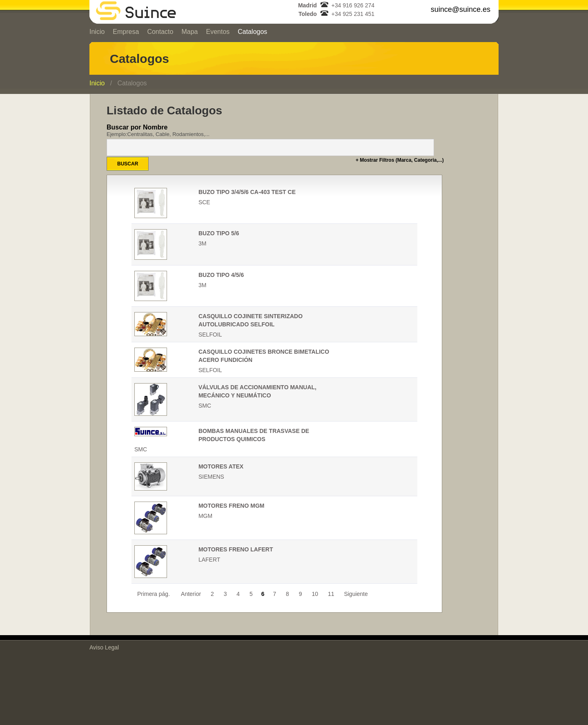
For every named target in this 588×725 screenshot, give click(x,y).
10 (315, 594)
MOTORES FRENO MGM (232, 506)
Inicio (97, 32)
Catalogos (252, 32)
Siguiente (356, 594)
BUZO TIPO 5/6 (219, 233)
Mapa (189, 32)
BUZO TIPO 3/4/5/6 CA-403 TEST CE (247, 192)
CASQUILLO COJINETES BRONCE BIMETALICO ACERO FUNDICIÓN (264, 356)
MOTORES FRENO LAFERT (236, 549)
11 (331, 594)
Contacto (160, 32)
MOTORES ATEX (221, 466)
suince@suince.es (461, 9)
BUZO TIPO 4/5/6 (221, 275)
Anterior (191, 594)
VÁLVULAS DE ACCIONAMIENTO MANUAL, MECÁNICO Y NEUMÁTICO (257, 391)
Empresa (126, 32)
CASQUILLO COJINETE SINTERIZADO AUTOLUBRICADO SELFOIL (251, 320)
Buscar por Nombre (274, 130)
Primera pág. (154, 594)
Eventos (218, 32)
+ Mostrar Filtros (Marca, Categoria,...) (400, 160)
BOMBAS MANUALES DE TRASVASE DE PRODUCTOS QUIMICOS (254, 435)
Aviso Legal (104, 647)
